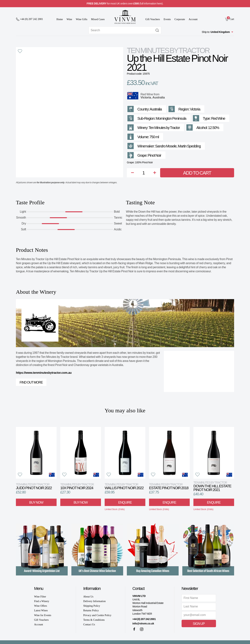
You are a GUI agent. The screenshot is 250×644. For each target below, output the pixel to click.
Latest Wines (41, 610)
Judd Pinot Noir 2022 (34, 486)
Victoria (146, 97)
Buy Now (36, 502)
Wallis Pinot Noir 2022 (124, 486)
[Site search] (125, 30)
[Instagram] (142, 629)
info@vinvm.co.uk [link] (143, 623)
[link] (230, 19)
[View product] (36, 453)
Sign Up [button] (199, 624)
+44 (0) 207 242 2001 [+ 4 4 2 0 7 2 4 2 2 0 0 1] (144, 619)
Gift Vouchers (153, 19)
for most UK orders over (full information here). (125, 4)
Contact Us (89, 625)
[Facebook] (134, 629)
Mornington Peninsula (171, 118)
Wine (69, 19)
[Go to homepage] (125, 17)
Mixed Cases (98, 19)
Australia (159, 97)
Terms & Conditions (94, 620)
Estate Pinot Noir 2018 (169, 486)
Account (193, 19)
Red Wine (147, 94)
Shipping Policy (92, 606)
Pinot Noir (154, 155)
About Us (88, 597)
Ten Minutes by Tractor (168, 50)
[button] (20, 51)
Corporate (180, 19)
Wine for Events (43, 615)
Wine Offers (40, 606)
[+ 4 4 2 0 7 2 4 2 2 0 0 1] (29, 19)
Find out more (31, 382)
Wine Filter (40, 597)
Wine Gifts (82, 19)
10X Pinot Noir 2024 (77, 486)
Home (60, 19)
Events (167, 19)
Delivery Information (94, 601)
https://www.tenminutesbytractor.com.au (44, 373)
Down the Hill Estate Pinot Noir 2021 (212, 486)
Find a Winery (42, 601)
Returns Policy (91, 610)
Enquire (125, 502)
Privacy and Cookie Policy (97, 615)
